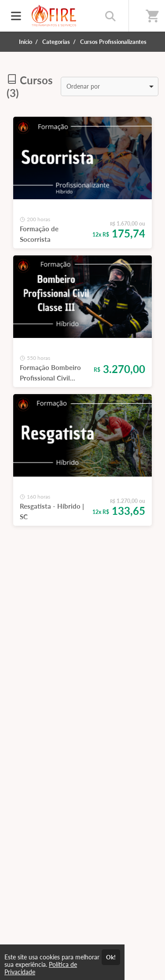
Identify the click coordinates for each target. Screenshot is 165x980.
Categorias (56, 42)
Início (26, 42)
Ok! (111, 957)
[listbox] (110, 86)
